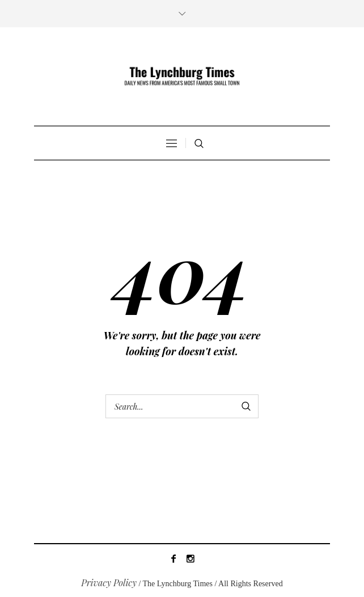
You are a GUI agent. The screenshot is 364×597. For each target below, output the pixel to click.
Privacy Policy (109, 583)
